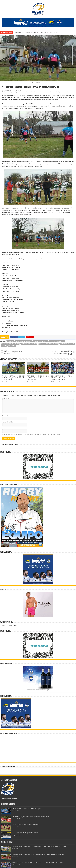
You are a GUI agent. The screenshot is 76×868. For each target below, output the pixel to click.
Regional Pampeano (35, 92)
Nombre (5, 416)
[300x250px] (38, 678)
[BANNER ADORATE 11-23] (38, 604)
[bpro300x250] (38, 467)
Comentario (6, 398)
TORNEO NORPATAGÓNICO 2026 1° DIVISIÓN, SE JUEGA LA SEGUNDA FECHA (36, 32)
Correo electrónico (8, 422)
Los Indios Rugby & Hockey (23, 341)
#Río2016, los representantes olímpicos (14, 352)
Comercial (10, 341)
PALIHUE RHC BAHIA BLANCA (57, 341)
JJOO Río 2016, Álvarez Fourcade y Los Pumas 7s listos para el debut (62, 353)
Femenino (7, 92)
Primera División (25, 92)
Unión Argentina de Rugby (29, 344)
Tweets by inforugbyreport (9, 625)
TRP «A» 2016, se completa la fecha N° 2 (25, 825)
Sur (41, 92)
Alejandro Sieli (8, 91)
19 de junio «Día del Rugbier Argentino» (25, 833)
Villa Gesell (12, 346)
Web (4, 428)
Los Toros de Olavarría (40, 341)
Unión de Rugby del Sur (67, 344)
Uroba (4, 346)
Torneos (52, 92)
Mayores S (17, 92)
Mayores (12, 92)
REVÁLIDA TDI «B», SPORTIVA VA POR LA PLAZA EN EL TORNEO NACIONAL (61, 378)
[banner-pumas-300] (38, 569)
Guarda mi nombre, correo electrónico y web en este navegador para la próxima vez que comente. (32, 434)
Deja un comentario (63, 92)
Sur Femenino (46, 92)
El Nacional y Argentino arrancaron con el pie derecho (30, 817)
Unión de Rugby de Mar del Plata (49, 344)
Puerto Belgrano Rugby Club (10, 344)
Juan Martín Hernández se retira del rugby (26, 809)
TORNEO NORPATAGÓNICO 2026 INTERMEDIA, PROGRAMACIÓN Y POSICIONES (14, 378)
